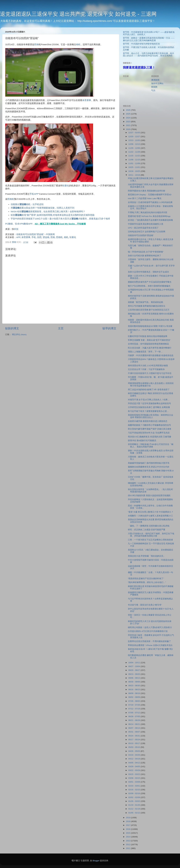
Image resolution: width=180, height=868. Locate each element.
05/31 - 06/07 (134, 732)
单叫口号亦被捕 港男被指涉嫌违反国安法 (147, 306)
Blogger (96, 861)
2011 (128, 848)
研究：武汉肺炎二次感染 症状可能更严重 (147, 530)
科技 (16, 229)
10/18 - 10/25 (134, 171)
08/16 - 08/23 (134, 689)
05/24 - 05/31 (134, 736)
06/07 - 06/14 (134, 728)
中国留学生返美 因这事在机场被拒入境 (146, 224)
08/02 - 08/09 (134, 697)
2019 (128, 818)
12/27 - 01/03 (134, 133)
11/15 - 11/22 (134, 156)
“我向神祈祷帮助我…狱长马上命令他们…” (147, 582)
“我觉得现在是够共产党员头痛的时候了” (146, 579)
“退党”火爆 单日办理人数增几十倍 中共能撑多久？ (151, 512)
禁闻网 (154, 87)
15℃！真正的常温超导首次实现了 (143, 228)
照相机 (11, 199)
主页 (61, 328)
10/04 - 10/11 (134, 663)
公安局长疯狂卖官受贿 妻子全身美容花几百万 (149, 310)
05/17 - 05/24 (134, 740)
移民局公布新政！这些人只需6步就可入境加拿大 (150, 627)
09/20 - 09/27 (134, 670)
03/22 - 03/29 (134, 770)
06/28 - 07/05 (134, 716)
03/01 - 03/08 (134, 782)
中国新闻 (50, 234)
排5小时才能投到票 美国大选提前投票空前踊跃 (149, 496)
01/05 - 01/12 (134, 813)
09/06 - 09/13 (134, 678)
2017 (128, 825)
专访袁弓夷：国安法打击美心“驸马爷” (145, 605)
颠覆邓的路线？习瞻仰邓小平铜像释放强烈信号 (149, 425)
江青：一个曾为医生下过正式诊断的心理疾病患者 (150, 540)
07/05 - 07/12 (134, 713)
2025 (128, 114)
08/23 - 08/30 (134, 686)
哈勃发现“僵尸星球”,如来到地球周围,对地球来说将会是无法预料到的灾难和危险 (53, 215)
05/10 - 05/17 (134, 743)
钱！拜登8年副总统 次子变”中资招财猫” (146, 252)
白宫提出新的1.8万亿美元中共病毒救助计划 (148, 631)
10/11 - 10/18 (134, 175)
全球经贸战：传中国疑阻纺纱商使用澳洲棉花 (148, 344)
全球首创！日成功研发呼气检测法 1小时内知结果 (150, 202)
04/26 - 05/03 (134, 751)
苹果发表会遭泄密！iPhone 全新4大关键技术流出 (150, 645)
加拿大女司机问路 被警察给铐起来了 (145, 256)
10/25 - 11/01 (134, 167)
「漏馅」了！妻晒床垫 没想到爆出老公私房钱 (149, 526)
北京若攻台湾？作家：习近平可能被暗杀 (146, 369)
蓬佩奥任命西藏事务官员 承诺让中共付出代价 (149, 467)
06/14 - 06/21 (134, 724)
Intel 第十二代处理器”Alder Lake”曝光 (145, 198)
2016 (128, 829)
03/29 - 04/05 (134, 766)
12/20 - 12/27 (134, 136)
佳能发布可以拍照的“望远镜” (30, 234)
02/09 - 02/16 (134, 793)
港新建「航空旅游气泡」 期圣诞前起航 (146, 302)
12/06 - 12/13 (134, 144)
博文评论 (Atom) (19, 335)
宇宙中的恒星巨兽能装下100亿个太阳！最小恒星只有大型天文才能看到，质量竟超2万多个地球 (60, 219)
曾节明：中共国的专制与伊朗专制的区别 (141, 44)
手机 (32, 194)
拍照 (39, 237)
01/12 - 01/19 (134, 809)
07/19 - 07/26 (134, 705)
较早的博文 (109, 328)
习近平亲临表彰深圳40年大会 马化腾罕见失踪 (149, 433)
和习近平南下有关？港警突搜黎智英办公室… (148, 411)
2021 (128, 125)
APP (36, 194)
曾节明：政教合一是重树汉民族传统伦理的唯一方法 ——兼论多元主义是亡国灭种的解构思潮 (149, 39)
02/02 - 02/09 (134, 797)
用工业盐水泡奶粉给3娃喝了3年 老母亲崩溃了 (149, 390)
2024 (128, 118)
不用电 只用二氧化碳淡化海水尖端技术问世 (148, 212)
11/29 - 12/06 (134, 148)
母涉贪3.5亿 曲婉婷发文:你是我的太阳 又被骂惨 (150, 437)
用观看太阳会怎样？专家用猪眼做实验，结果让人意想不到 (43, 208)
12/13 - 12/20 (134, 140)
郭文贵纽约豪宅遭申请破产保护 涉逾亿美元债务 (150, 429)
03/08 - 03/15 (134, 778)
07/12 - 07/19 (134, 709)
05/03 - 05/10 (134, 747)
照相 (36, 44)
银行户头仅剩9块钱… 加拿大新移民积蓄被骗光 (149, 286)
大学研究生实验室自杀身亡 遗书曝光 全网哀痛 (149, 407)
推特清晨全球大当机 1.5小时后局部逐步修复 (148, 366)
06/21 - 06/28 (134, 720)
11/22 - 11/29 (134, 152)
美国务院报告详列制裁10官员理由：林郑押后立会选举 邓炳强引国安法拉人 (151, 416)
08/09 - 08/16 (134, 693)
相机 (78, 44)
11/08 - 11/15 (134, 160)
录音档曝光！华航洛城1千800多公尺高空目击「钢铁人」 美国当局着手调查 (151, 445)
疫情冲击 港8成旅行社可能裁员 (142, 441)
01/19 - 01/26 (134, 805)
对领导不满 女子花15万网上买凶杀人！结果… (149, 400)
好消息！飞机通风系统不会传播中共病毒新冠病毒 (150, 220)
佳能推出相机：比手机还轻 (27, 204)
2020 (128, 129)
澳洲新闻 (155, 80)
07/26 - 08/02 (134, 701)
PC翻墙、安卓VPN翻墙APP (19, 224)
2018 (128, 821)
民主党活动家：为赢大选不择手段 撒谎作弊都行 (150, 348)
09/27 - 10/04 (134, 666)
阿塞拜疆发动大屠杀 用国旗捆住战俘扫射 (147, 191)
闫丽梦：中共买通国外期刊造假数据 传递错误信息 (151, 355)
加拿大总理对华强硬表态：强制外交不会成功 (148, 272)
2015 (128, 833)
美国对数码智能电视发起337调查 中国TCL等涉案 (150, 326)
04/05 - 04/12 (134, 763)
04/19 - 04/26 (134, 755)
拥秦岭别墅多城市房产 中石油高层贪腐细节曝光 (150, 282)
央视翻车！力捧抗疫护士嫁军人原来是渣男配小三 (150, 516)
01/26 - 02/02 (134, 801)
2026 (128, 110)
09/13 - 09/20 (134, 674)
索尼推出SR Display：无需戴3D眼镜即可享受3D (150, 195)
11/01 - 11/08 (134, 163)
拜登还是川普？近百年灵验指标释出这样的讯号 (149, 403)
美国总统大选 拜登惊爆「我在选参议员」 (147, 556)
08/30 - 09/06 (134, 682)
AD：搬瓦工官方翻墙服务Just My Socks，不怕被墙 (60, 224)
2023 (128, 122)
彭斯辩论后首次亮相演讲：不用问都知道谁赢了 (149, 641)
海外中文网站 (157, 84)
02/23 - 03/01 (134, 786)
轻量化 (66, 186)
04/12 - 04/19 (134, 759)
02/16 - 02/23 (134, 790)
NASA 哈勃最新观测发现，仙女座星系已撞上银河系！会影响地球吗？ (48, 212)
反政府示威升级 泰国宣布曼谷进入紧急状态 (148, 421)
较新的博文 (12, 328)
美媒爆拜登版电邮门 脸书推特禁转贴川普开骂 (149, 463)
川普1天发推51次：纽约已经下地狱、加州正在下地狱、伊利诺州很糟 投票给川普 (151, 535)
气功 (153, 91)
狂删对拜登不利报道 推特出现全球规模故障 (148, 336)
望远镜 (46, 237)
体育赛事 (87, 100)
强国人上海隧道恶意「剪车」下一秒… (145, 352)
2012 (128, 845)
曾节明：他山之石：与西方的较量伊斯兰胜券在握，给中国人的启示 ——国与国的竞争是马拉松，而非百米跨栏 (149, 55)
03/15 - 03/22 (134, 774)
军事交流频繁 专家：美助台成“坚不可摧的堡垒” (149, 340)
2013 (128, 841)
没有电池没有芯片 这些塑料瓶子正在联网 (147, 232)
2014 (128, 837)
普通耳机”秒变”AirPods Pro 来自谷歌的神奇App (149, 216)
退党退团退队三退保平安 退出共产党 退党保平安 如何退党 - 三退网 (78, 14)
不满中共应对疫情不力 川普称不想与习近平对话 (150, 373)
